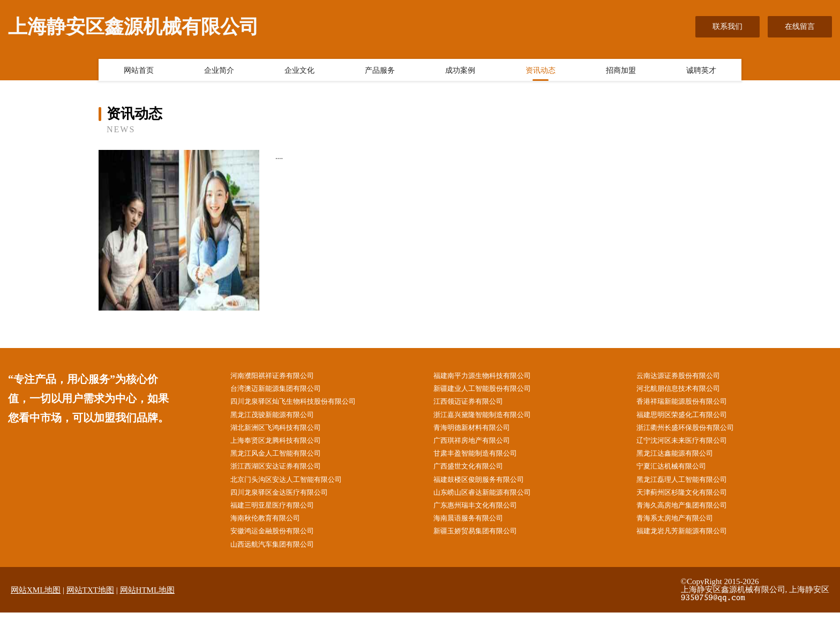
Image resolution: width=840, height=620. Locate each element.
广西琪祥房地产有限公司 (477, 444)
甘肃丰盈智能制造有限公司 (481, 457)
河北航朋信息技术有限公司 (685, 390)
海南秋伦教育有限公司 (271, 524)
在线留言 (800, 27)
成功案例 (460, 71)
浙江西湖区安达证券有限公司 (282, 470)
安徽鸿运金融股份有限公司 (278, 538)
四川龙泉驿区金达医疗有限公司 (286, 498)
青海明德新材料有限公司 (477, 430)
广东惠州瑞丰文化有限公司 (481, 511)
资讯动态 (541, 71)
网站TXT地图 (90, 597)
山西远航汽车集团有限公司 (278, 551)
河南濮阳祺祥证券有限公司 (278, 376)
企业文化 (299, 71)
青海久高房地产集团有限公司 (688, 511)
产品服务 (380, 71)
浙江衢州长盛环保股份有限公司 (692, 430)
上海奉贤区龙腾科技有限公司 (282, 444)
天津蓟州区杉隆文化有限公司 (688, 498)
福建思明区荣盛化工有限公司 (688, 417)
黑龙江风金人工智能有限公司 (282, 457)
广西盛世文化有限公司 (474, 470)
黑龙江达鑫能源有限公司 (681, 457)
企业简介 (219, 71)
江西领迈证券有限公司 (474, 403)
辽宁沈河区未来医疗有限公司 (688, 444)
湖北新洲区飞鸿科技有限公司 (282, 430)
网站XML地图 (36, 597)
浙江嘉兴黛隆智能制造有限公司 (489, 417)
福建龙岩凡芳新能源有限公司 (688, 538)
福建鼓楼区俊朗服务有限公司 (485, 484)
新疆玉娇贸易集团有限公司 (481, 538)
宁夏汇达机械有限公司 (677, 470)
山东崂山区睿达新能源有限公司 (489, 498)
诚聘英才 (701, 71)
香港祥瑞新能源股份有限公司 (688, 403)
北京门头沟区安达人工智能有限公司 (293, 484)
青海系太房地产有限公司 (681, 524)
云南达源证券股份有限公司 (685, 376)
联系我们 (727, 27)
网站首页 (139, 71)
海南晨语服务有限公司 (474, 524)
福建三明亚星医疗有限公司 (278, 511)
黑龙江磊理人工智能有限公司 (688, 484)
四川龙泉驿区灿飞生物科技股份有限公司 (301, 403)
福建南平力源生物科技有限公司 (489, 376)
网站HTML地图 (148, 597)
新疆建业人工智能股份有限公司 (489, 390)
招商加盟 (621, 71)
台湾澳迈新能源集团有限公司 (282, 390)
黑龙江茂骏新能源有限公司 (278, 417)
